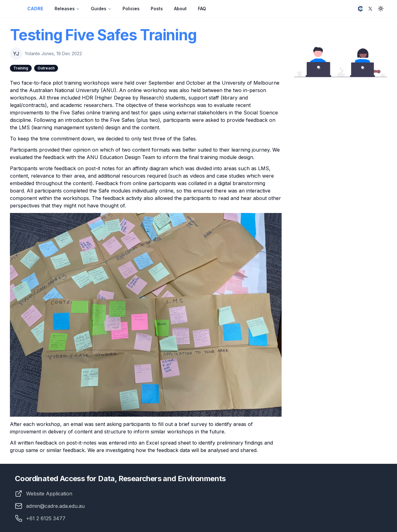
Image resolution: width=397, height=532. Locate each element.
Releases (67, 9)
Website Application (49, 494)
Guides (101, 9)
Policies (131, 9)
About (180, 9)
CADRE (35, 9)
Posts (157, 9)
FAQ (202, 9)
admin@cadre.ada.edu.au (50, 506)
